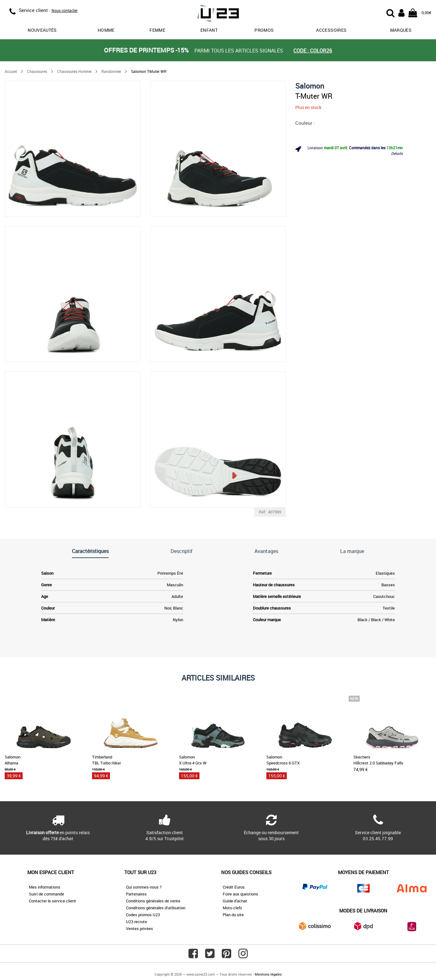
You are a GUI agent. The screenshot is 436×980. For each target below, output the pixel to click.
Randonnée (111, 71)
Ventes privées (139, 928)
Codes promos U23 (143, 915)
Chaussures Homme (74, 71)
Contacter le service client (52, 901)
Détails (397, 153)
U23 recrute (136, 922)
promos (264, 30)
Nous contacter (65, 10)
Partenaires (136, 894)
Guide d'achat (235, 901)
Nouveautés (42, 30)
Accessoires (331, 30)
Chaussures (37, 71)
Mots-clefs (232, 908)
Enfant (209, 30)
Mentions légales (268, 974)
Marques (401, 30)
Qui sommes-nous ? (144, 887)
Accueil (11, 71)
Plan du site (233, 915)
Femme (157, 30)
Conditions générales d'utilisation (156, 908)
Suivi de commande (46, 894)
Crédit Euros (234, 887)
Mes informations (45, 887)
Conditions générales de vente (153, 901)
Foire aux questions (240, 894)
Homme (106, 30)
